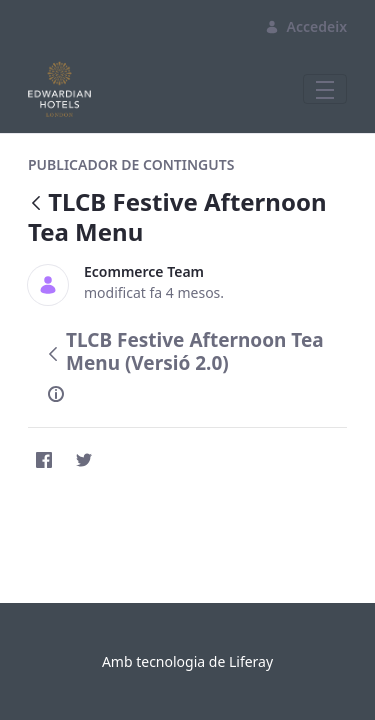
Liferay (251, 661)
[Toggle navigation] (325, 89)
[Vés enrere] (36, 204)
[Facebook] (44, 460)
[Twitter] (84, 460)
